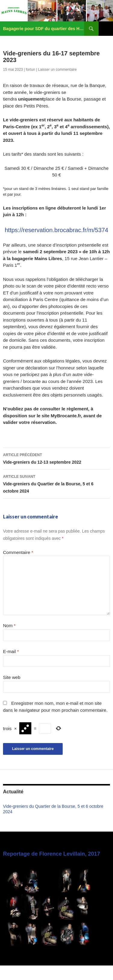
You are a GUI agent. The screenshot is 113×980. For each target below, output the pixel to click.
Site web (12, 677)
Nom (9, 625)
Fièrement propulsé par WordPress (31, 973)
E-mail (11, 651)
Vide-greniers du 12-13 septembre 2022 (56, 458)
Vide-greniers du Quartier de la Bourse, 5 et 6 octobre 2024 (56, 483)
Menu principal (106, 29)
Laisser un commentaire (57, 70)
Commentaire (18, 552)
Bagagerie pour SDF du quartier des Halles (44, 29)
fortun (31, 70)
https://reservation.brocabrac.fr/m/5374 (57, 230)
